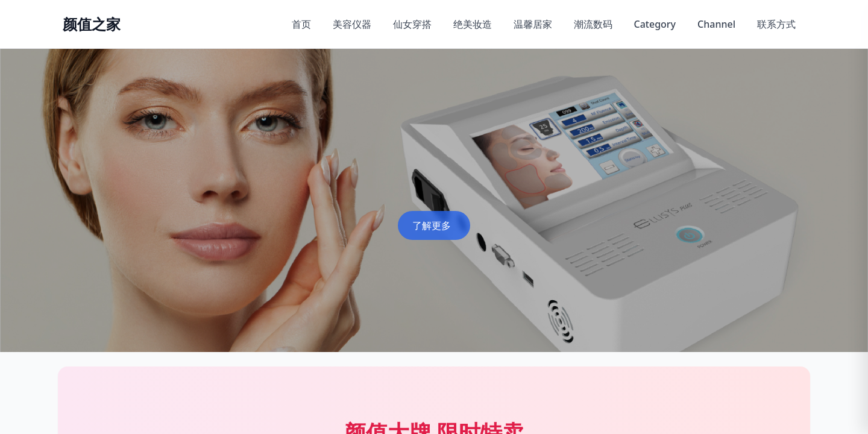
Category (655, 24)
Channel (716, 24)
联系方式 (776, 24)
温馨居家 (533, 24)
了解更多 (432, 225)
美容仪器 (352, 24)
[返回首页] (92, 24)
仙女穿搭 (412, 24)
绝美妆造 (473, 24)
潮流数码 (593, 24)
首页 (301, 24)
